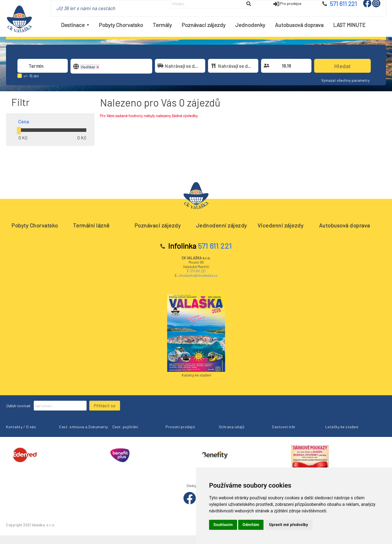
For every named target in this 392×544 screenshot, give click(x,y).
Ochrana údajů (232, 427)
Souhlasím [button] (223, 525)
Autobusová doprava (344, 225)
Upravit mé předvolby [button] (288, 525)
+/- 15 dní (31, 76)
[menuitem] (75, 25)
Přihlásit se (105, 406)
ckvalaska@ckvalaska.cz (198, 275)
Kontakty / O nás (21, 427)
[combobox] (43, 66)
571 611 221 (198, 271)
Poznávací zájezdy (158, 225)
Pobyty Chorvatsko (35, 225)
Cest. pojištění (125, 427)
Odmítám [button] (251, 525)
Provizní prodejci (180, 427)
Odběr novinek (18, 406)
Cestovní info (284, 427)
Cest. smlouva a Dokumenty (84, 427)
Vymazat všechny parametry (345, 80)
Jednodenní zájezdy (221, 225)
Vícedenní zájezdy (281, 225)
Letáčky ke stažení (342, 427)
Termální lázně (91, 225)
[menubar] (213, 25)
